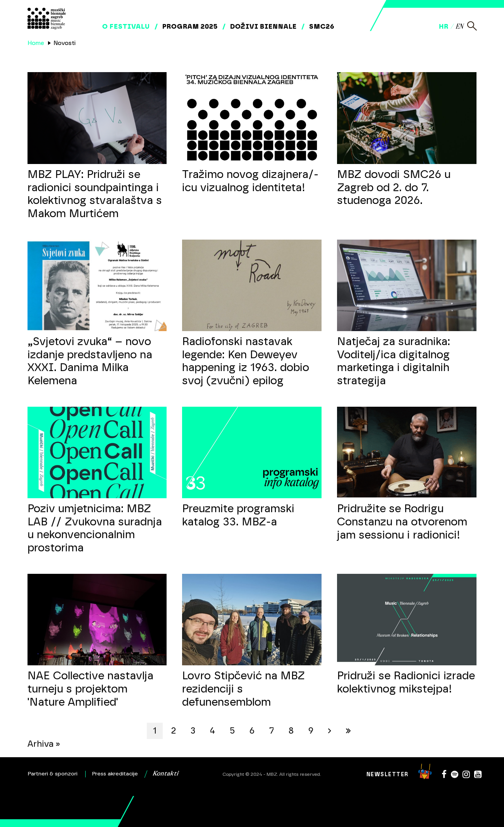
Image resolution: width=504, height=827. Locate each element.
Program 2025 (190, 26)
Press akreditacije (115, 774)
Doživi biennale (263, 26)
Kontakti (165, 774)
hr (444, 26)
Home (36, 43)
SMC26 (322, 26)
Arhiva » (44, 744)
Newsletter (388, 774)
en (459, 27)
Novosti (65, 43)
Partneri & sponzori (53, 774)
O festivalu (126, 26)
